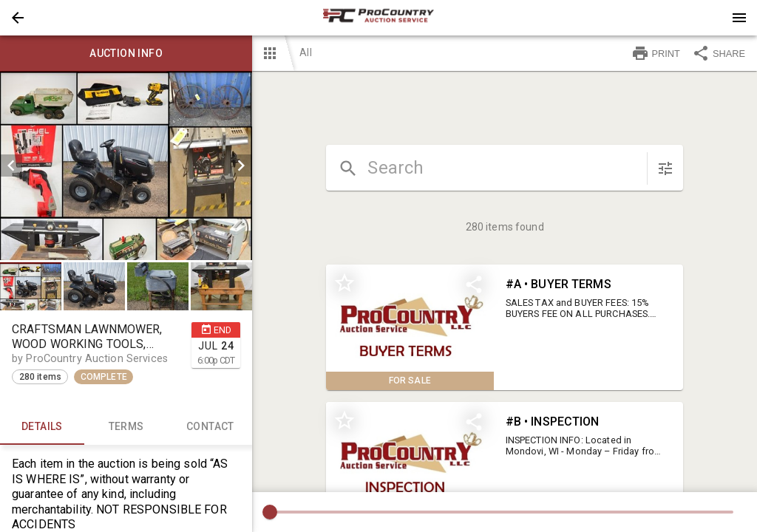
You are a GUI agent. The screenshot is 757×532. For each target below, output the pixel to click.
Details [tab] (42, 427)
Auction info (126, 53)
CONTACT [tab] (211, 427)
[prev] (11, 166)
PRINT (656, 53)
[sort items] (665, 168)
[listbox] (126, 166)
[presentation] (378, 18)
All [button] (305, 52)
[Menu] (739, 18)
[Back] (18, 18)
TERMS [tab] (126, 427)
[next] (241, 166)
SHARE (719, 53)
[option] (126, 166)
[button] (18, 18)
